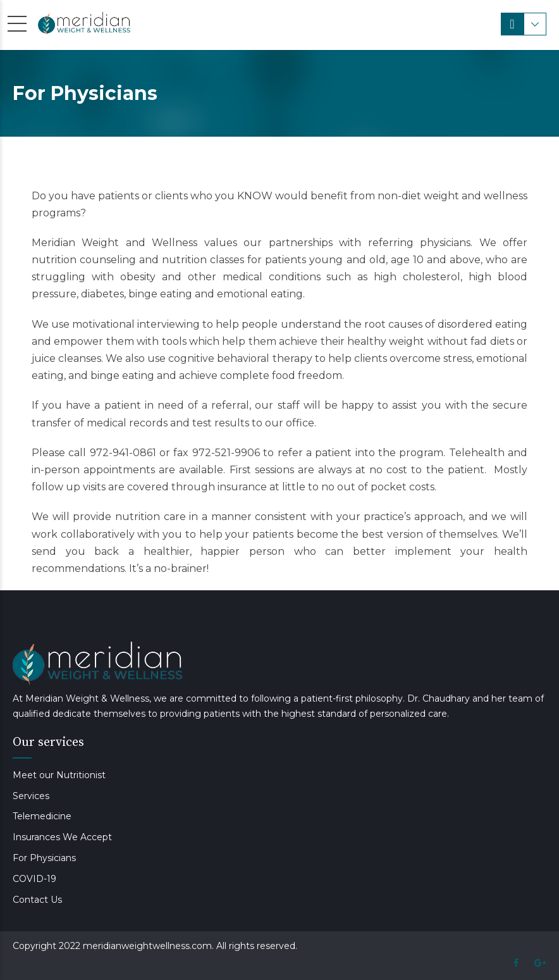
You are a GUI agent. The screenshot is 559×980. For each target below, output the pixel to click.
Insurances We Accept (62, 837)
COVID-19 (34, 879)
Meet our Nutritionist (59, 775)
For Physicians (44, 858)
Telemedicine (42, 816)
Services (31, 796)
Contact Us (37, 900)
